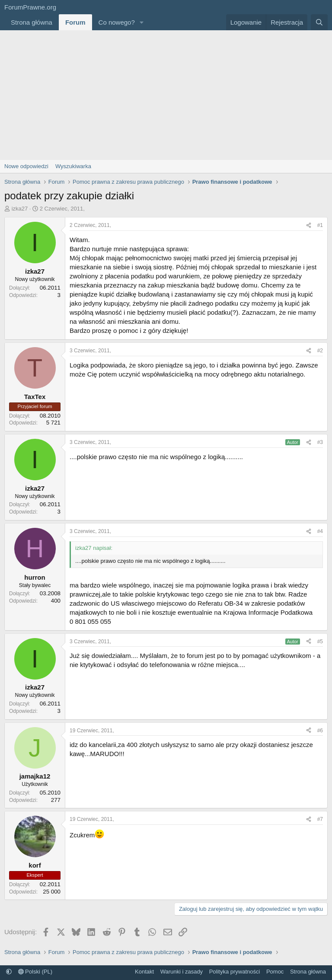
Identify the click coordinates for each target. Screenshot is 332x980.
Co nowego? (117, 22)
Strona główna (32, 22)
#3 (320, 442)
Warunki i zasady (182, 972)
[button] (142, 22)
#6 (320, 731)
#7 (320, 819)
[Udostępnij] (309, 225)
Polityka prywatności (235, 972)
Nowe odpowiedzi (26, 166)
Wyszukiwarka (73, 166)
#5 (320, 642)
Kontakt (144, 972)
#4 (320, 531)
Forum (75, 22)
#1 (320, 225)
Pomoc (275, 972)
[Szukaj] (319, 22)
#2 (320, 351)
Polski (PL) (35, 972)
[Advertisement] (166, 95)
